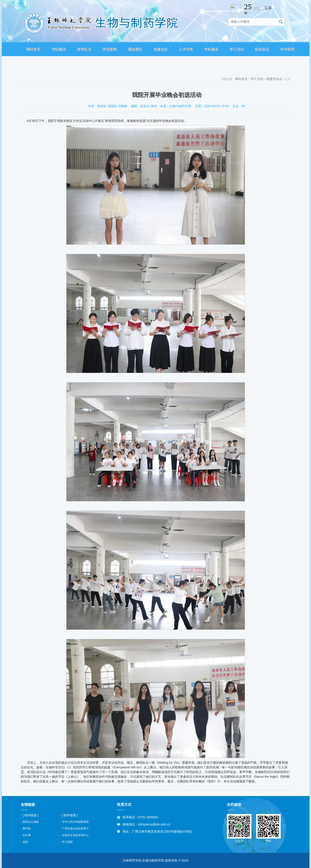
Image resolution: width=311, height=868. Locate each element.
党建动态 (161, 49)
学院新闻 (110, 49)
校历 (25, 842)
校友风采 (262, 49)
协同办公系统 (31, 822)
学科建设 (211, 49)
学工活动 (237, 49)
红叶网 (27, 835)
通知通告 (135, 49)
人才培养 (186, 49)
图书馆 (27, 829)
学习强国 (67, 842)
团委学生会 (274, 79)
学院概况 (59, 49)
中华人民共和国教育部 (75, 822)
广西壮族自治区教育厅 (75, 829)
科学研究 (288, 49)
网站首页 (33, 49)
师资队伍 (84, 49)
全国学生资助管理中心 (75, 835)
